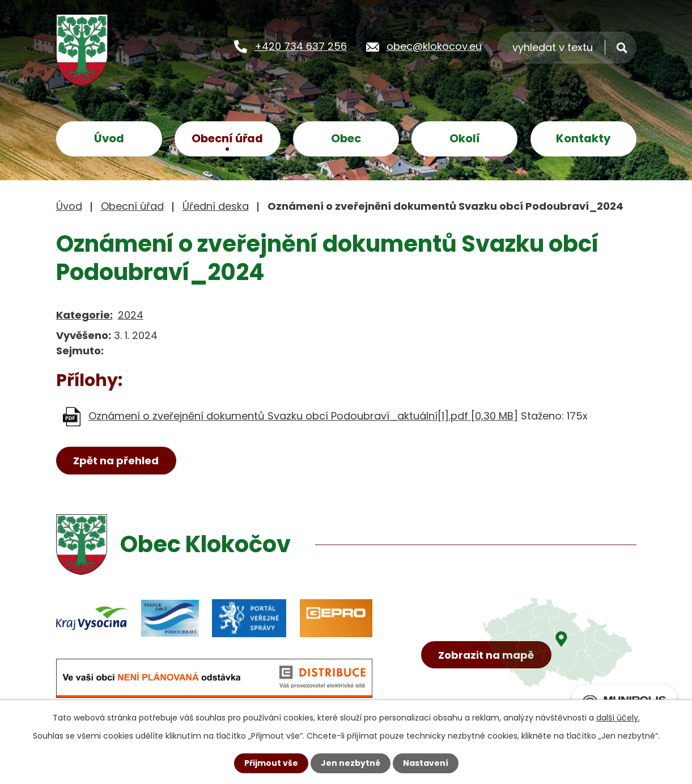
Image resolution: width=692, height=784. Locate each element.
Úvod (109, 138)
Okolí (465, 138)
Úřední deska (216, 206)
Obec (346, 138)
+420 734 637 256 (301, 46)
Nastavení (426, 763)
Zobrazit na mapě (486, 655)
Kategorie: (84, 315)
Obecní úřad (227, 138)
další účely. (618, 718)
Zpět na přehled (116, 461)
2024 (131, 315)
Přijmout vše (271, 763)
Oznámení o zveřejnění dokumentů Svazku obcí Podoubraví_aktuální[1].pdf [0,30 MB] (303, 416)
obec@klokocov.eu (434, 46)
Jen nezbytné (351, 763)
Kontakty (583, 138)
